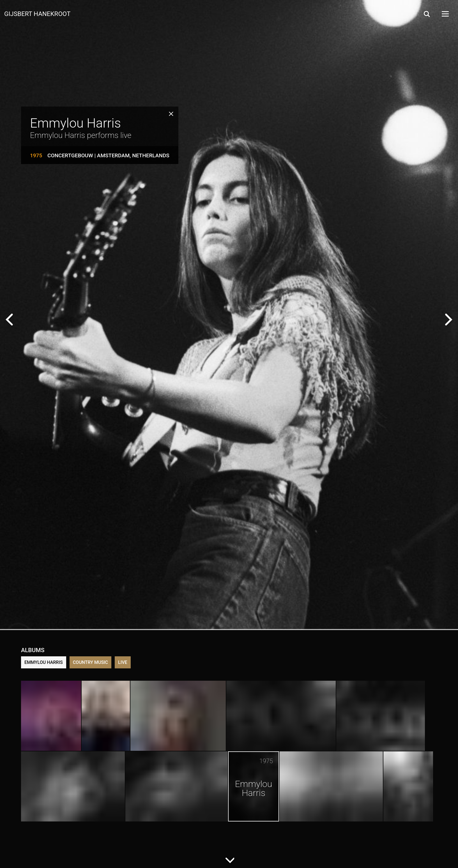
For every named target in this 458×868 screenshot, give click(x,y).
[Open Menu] (445, 14)
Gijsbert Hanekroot (37, 13)
